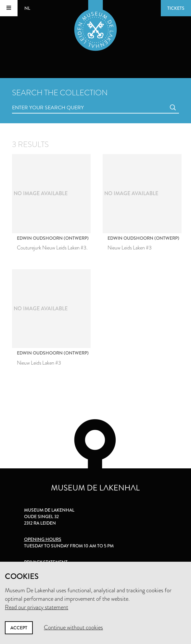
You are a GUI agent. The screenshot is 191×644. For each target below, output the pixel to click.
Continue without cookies (73, 627)
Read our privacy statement (37, 607)
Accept (19, 628)
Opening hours (43, 539)
